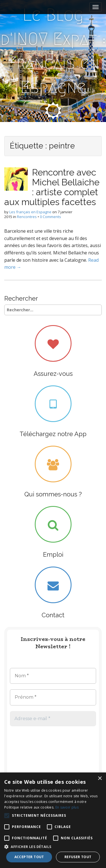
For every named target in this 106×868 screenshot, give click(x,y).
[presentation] (33, 752)
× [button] (100, 779)
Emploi (53, 554)
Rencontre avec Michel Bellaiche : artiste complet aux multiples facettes (52, 187)
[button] (53, 846)
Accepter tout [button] (29, 857)
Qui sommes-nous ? (53, 494)
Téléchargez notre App (53, 434)
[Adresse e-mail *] (53, 719)
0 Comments (50, 217)
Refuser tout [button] (78, 857)
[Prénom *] (53, 697)
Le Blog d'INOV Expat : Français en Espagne (53, 51)
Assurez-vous (53, 374)
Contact (53, 615)
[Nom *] (53, 676)
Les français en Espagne (30, 212)
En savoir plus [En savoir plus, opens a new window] (67, 807)
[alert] (53, 820)
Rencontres (27, 217)
